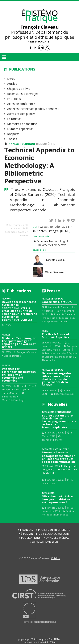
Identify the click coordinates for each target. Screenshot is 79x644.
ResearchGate (40, 42)
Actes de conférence (21, 104)
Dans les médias (57, 538)
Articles (12, 84)
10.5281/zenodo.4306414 (53, 227)
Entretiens (14, 99)
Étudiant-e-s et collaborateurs (45, 534)
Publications (22, 69)
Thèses (12, 139)
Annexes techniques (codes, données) (33, 109)
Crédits (55, 558)
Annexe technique (22, 144)
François (26, 530)
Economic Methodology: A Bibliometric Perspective (53, 243)
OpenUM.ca (54, 639)
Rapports (13, 134)
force (39, 639)
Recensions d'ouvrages (23, 94)
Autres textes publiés (21, 114)
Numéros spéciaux (20, 129)
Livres (11, 79)
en (41, 48)
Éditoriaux (14, 119)
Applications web (45, 542)
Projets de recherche (54, 530)
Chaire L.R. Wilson (47, 642)
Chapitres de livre (19, 89)
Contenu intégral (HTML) (54, 231)
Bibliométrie (45, 144)
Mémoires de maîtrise (22, 124)
